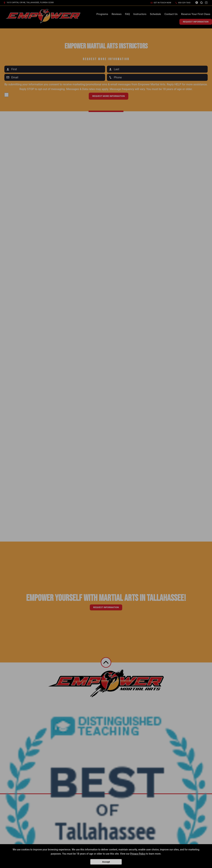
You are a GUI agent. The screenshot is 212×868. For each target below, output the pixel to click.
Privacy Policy (138, 854)
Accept (106, 862)
